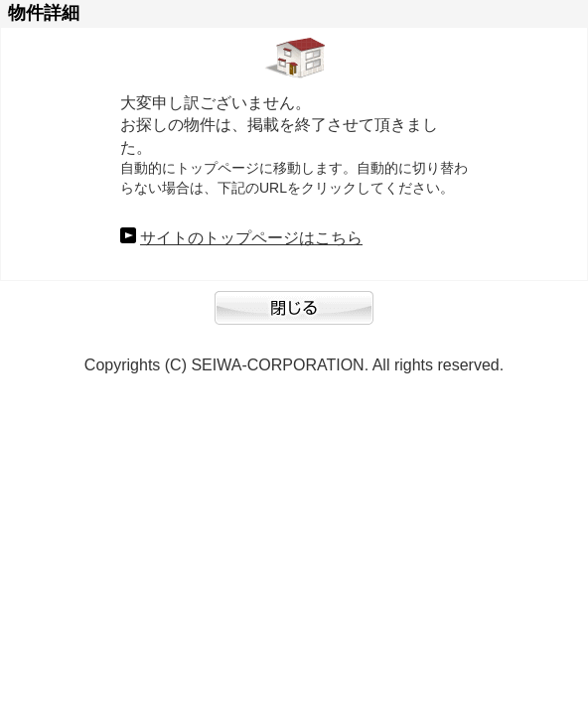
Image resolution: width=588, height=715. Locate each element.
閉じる (294, 318)
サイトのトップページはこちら (251, 238)
